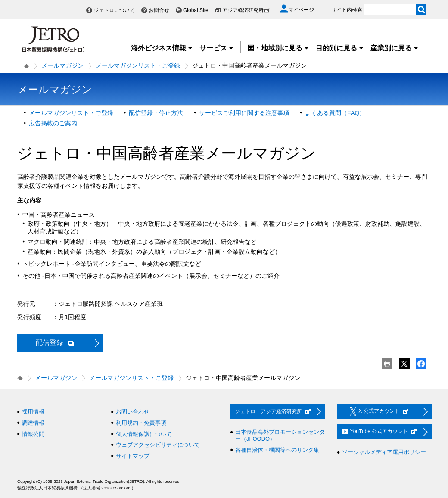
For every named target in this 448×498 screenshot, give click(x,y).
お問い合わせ (133, 412)
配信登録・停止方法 (156, 113)
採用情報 (33, 412)
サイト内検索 (347, 10)
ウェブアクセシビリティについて (158, 445)
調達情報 (33, 423)
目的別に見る (340, 48)
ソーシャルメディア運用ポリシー (384, 452)
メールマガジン (62, 65)
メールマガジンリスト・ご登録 (138, 65)
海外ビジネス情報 (162, 48)
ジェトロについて (114, 10)
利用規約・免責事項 (141, 423)
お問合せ (159, 10)
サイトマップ (133, 456)
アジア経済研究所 (246, 10)
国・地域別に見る (278, 48)
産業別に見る (395, 48)
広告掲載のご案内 (53, 123)
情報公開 (33, 434)
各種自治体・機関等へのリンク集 (277, 450)
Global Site (196, 10)
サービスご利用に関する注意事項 (244, 113)
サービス (217, 48)
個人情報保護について (144, 434)
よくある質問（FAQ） (335, 113)
